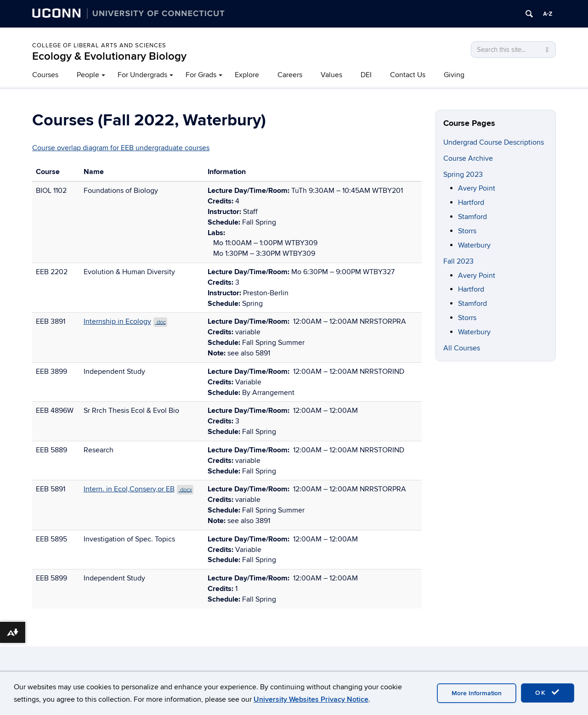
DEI (366, 75)
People (88, 75)
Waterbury (474, 245)
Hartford (471, 203)
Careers (290, 75)
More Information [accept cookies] (477, 693)
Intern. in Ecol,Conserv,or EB (139, 489)
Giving (454, 75)
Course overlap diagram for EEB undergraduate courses (121, 148)
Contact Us (408, 75)
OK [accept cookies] (548, 692)
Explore (247, 75)
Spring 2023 (463, 175)
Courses (45, 75)
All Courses (462, 348)
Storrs (467, 231)
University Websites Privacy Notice (311, 699)
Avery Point (477, 188)
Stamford (472, 217)
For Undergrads (142, 75)
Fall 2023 (458, 261)
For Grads (201, 75)
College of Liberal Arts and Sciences (99, 45)
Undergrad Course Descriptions (494, 142)
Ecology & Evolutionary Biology (109, 56)
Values (331, 75)
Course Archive (468, 158)
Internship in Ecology (126, 321)
